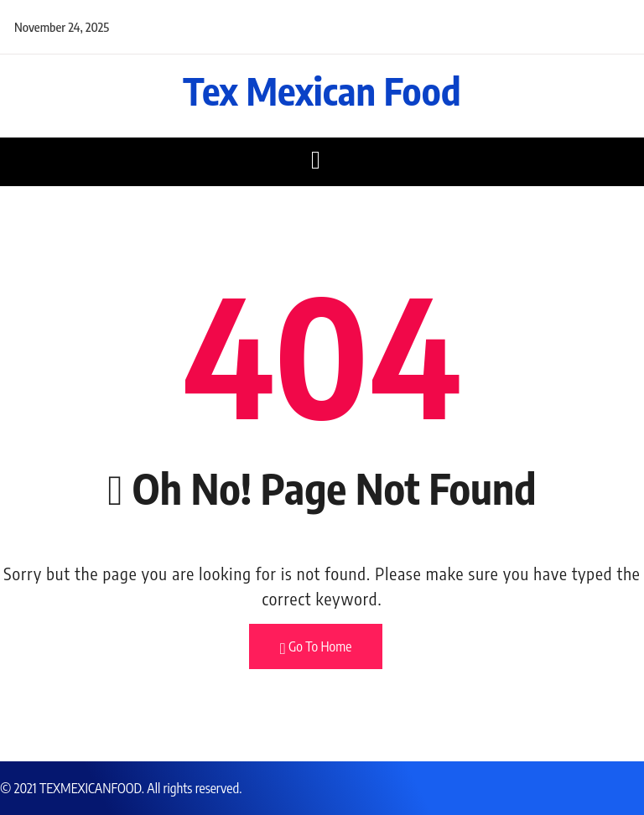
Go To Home (316, 647)
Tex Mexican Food (322, 91)
